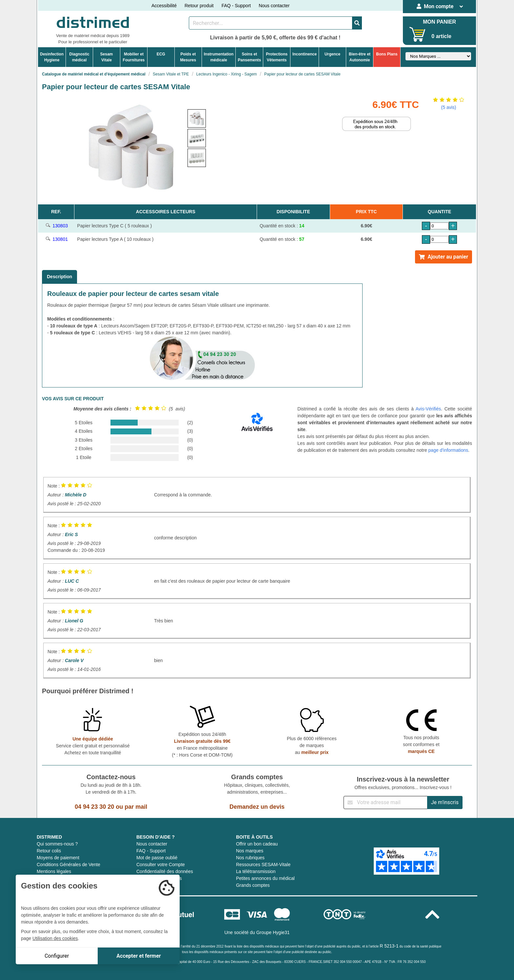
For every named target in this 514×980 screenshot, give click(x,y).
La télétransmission (256, 871)
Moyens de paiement (58, 858)
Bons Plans (387, 54)
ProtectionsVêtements (277, 57)
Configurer (57, 956)
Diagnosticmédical (79, 57)
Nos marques (250, 851)
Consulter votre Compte (161, 865)
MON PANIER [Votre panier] (439, 22)
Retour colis (49, 851)
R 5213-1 (389, 946)
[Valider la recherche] (357, 23)
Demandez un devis (257, 807)
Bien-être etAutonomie (360, 57)
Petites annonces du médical (265, 878)
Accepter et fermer (138, 956)
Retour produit (199, 6)
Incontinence (305, 54)
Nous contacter (274, 6)
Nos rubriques (250, 858)
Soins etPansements (249, 57)
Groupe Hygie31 (273, 932)
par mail (136, 807)
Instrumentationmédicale (219, 57)
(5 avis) (449, 107)
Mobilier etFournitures (134, 57)
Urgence (332, 54)
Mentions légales (54, 871)
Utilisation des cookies (55, 938)
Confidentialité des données (165, 871)
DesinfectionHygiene (52, 57)
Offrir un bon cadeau (257, 844)
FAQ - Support (236, 6)
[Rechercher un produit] (271, 23)
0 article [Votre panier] (441, 36)
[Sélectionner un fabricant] (438, 56)
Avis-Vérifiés (428, 409)
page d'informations (448, 450)
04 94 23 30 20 (94, 807)
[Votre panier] (417, 34)
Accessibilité (164, 6)
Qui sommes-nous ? (57, 844)
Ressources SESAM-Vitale (263, 865)
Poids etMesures (188, 57)
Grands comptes (253, 885)
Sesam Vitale (107, 57)
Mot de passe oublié (157, 858)
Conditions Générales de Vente (69, 865)
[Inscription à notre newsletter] (385, 803)
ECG (161, 54)
